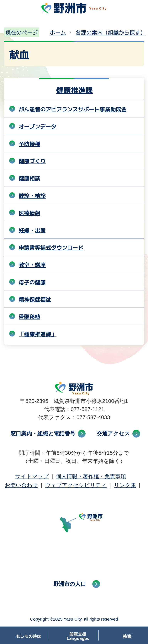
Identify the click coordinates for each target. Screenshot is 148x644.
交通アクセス (113, 434)
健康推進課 (74, 90)
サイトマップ (32, 476)
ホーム (58, 32)
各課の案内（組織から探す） (111, 32)
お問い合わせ (21, 485)
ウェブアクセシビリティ (76, 485)
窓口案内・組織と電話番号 (43, 434)
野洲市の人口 (70, 584)
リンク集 (125, 485)
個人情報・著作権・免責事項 (91, 476)
